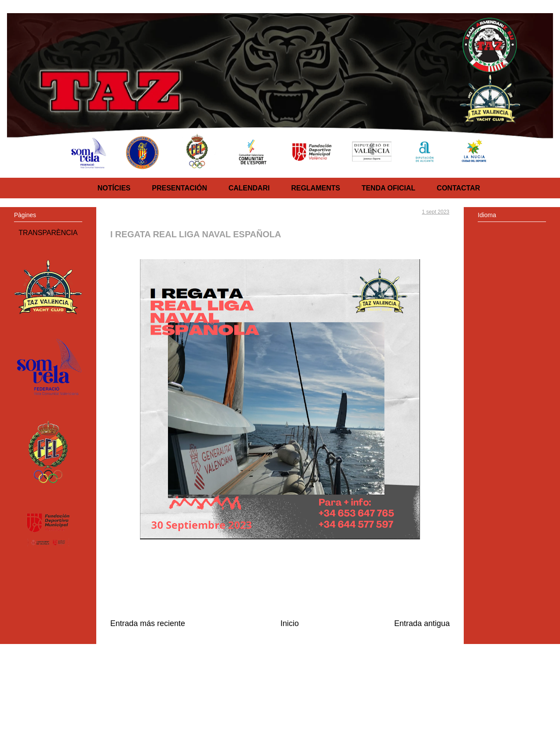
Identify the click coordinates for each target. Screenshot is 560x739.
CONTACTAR (458, 188)
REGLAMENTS (315, 188)
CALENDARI (249, 188)
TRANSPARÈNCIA (48, 233)
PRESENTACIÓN (179, 188)
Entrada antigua (422, 623)
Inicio (290, 623)
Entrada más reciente (148, 623)
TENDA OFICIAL (388, 188)
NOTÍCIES (114, 188)
